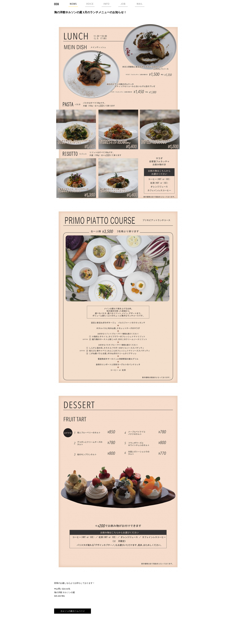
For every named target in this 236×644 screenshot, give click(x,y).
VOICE (90, 4)
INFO (106, 4)
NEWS (73, 4)
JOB (123, 4)
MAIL (140, 4)
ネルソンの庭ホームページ (73, 611)
